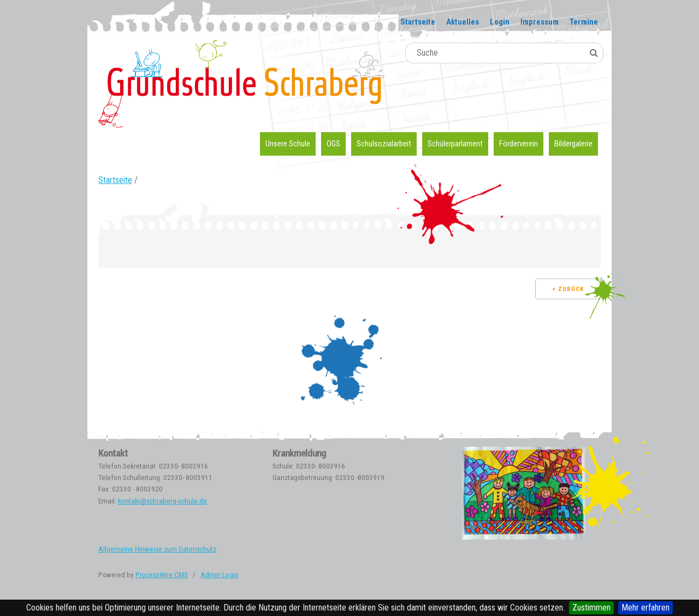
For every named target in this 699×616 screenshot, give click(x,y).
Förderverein (519, 144)
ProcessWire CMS (162, 575)
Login (500, 22)
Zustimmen (591, 608)
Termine (584, 22)
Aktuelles (463, 22)
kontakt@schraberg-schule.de (162, 501)
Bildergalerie (573, 144)
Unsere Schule (288, 144)
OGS (333, 144)
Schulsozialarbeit (384, 144)
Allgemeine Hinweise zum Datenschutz (157, 549)
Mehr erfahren (645, 608)
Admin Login (220, 575)
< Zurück (568, 289)
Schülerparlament (455, 144)
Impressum (540, 22)
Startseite (418, 22)
